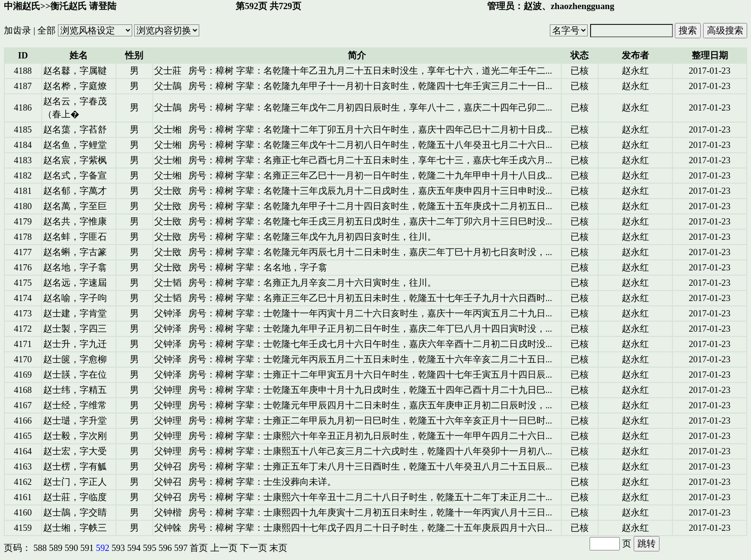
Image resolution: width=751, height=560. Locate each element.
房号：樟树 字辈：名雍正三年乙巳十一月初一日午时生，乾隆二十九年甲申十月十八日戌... (370, 175)
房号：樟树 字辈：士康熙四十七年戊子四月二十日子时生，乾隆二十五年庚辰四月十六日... (370, 528)
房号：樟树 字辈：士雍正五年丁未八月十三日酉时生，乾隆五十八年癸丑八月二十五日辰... (370, 466)
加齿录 (17, 30)
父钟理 (168, 390)
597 (181, 548)
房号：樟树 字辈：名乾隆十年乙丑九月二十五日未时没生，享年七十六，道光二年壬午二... (370, 71)
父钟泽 (168, 313)
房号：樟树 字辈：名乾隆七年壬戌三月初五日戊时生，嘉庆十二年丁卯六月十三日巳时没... (370, 221)
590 (71, 548)
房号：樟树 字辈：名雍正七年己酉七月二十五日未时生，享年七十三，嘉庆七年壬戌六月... (370, 160)
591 (87, 548)
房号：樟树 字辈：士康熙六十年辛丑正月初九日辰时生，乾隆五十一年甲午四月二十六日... (370, 436)
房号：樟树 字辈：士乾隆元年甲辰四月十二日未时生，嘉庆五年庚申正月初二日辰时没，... (370, 405)
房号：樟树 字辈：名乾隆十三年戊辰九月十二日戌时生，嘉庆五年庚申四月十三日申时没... (370, 191)
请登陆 (103, 6)
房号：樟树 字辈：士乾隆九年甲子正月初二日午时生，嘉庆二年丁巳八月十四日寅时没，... (370, 329)
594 (134, 548)
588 (40, 548)
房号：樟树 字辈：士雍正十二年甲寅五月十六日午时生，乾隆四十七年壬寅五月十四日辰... (370, 375)
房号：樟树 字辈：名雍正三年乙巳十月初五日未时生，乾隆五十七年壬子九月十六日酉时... (370, 298)
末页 (278, 548)
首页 (199, 548)
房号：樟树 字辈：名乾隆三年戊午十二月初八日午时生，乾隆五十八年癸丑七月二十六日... (370, 145)
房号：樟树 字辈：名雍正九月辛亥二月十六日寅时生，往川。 (312, 283)
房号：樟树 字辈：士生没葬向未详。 (262, 482)
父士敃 (168, 191)
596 (165, 548)
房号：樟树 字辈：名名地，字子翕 (258, 267)
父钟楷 (168, 512)
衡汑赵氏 (68, 6)
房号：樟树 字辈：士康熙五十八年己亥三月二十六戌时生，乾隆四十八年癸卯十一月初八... (370, 451)
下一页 (254, 548)
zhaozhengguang (583, 6)
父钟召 (168, 466)
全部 (46, 30)
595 (149, 548)
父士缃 (168, 129)
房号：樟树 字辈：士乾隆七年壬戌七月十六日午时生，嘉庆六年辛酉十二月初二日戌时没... (370, 344)
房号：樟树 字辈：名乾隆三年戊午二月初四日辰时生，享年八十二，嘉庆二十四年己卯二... (370, 107)
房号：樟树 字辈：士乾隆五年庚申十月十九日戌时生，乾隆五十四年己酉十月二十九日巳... (370, 390)
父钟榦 (168, 528)
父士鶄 (168, 86)
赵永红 (635, 71)
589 (56, 548)
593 (118, 548)
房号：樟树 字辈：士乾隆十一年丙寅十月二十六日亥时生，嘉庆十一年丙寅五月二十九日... (370, 313)
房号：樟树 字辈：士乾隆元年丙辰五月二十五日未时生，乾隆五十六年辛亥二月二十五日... (370, 359)
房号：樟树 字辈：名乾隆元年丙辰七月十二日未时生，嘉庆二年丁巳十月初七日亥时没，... (370, 252)
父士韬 (168, 283)
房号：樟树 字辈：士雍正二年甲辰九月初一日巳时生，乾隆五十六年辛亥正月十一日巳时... (370, 420)
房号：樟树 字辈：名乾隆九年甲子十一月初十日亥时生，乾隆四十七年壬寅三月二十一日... (370, 86)
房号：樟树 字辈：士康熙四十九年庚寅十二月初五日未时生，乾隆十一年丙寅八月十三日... (370, 512)
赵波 (533, 6)
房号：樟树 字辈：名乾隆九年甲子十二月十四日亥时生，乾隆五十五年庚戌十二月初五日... (370, 206)
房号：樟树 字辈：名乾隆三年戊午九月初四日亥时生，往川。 (312, 237)
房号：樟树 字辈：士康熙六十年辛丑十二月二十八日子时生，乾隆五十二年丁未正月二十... (370, 497)
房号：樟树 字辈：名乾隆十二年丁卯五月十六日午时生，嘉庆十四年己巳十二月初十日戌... (370, 129)
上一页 (224, 548)
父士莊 (168, 71)
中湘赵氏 (22, 6)
